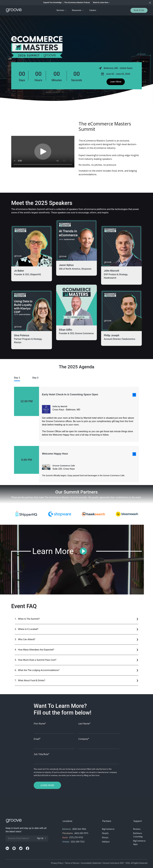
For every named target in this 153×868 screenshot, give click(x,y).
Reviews (137, 829)
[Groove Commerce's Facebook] (28, 848)
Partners (107, 821)
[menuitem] (61, 10)
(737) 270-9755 (76, 837)
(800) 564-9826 (79, 829)
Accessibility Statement (91, 863)
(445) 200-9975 (81, 833)
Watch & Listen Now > (101, 3)
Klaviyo (105, 837)
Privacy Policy (57, 863)
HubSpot (106, 842)
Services (60, 10)
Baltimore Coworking (138, 835)
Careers (93, 10)
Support (138, 821)
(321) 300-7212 (78, 842)
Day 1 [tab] (17, 378)
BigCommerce (108, 829)
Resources (77, 10)
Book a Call (139, 10)
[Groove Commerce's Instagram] (14, 848)
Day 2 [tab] (35, 378)
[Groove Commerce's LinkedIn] (7, 848)
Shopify (105, 833)
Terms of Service (72, 863)
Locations (67, 821)
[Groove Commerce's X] (21, 848)
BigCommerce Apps (139, 843)
